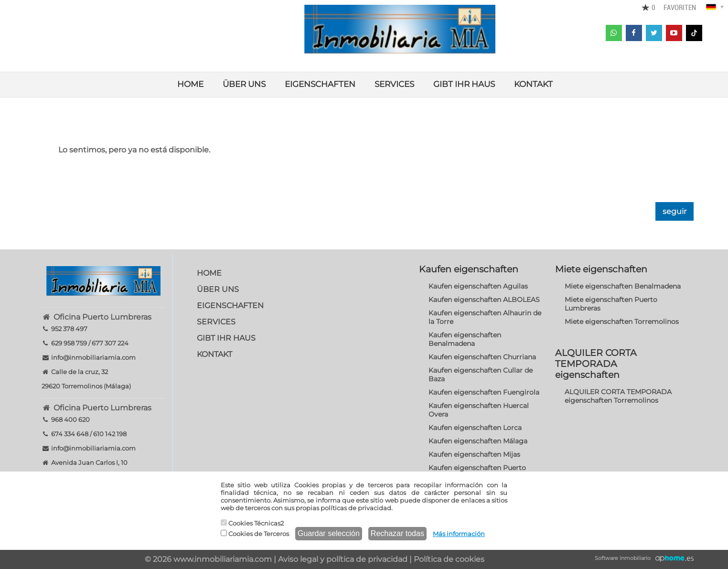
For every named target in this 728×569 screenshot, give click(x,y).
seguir (674, 211)
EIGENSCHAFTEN (320, 84)
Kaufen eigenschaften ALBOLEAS (484, 300)
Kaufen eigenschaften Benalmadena (465, 339)
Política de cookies (449, 559)
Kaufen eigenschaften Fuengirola (484, 392)
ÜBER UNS (244, 84)
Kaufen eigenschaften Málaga (478, 441)
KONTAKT (533, 84)
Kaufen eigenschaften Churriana (482, 357)
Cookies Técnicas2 (252, 523)
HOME (190, 84)
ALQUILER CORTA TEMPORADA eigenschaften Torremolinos (618, 396)
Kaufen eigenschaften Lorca (475, 428)
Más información (459, 534)
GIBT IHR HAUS (464, 84)
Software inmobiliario (623, 558)
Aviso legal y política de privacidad (343, 559)
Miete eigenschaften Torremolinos (622, 322)
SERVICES (394, 84)
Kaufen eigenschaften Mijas (474, 454)
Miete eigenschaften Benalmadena (623, 286)
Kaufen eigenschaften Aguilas (478, 286)
